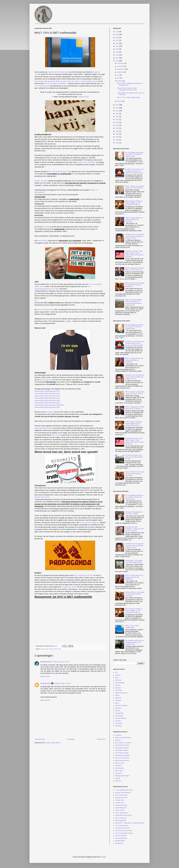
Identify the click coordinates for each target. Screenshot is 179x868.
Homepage (71, 739)
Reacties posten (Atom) (53, 743)
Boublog (118, 740)
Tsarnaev (118, 721)
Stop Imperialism (121, 820)
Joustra (42, 649)
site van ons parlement (45, 310)
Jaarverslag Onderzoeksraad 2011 (47, 396)
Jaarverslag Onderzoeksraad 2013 (47, 391)
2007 (117, 119)
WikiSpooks (119, 843)
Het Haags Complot (122, 750)
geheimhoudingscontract (43, 428)
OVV (60, 649)
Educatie (118, 688)
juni (119, 78)
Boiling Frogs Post (121, 798)
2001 (117, 131)
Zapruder (118, 781)
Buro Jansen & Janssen (123, 743)
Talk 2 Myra (119, 771)
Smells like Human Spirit (123, 815)
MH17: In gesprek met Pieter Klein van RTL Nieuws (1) (135, 269)
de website (50, 412)
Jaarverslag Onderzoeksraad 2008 (47, 403)
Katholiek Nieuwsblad (122, 755)
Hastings (118, 700)
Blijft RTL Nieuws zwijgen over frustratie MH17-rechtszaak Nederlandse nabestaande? (134, 302)
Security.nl (119, 766)
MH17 (47, 649)
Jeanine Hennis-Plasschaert (58, 72)
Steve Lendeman (121, 818)
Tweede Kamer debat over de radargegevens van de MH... (127, 89)
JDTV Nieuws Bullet (122, 753)
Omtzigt (55, 649)
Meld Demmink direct (122, 761)
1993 (117, 137)
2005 (117, 122)
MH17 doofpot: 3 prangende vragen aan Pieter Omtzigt (135, 187)
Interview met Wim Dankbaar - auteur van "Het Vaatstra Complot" (134, 529)
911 (116, 673)
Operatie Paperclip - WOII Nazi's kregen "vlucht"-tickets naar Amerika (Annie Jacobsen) (134, 254)
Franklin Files (120, 800)
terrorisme (118, 726)
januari (120, 101)
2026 (117, 32)
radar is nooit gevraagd (83, 81)
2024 (117, 38)
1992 (117, 140)
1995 (117, 134)
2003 (117, 125)
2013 (117, 111)
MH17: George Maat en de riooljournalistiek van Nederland (134, 220)
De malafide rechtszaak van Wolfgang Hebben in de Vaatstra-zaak (135, 642)
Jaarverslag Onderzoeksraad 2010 (47, 398)
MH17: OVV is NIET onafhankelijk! (128, 97)
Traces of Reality (121, 836)
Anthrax (118, 675)
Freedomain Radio (121, 805)
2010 (117, 117)
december (121, 63)
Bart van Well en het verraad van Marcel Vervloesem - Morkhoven (135, 285)
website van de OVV (42, 497)
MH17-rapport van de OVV (83, 575)
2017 (117, 58)
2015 (117, 105)
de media (46, 227)
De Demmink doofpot (122, 745)
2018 (117, 55)
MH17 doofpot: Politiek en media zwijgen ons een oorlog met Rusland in (134, 203)
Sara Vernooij (57, 435)
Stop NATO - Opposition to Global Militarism (130, 823)
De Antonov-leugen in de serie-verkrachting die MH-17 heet (134, 457)
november (121, 66)
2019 (117, 52)
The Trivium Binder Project (124, 833)
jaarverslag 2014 (46, 380)
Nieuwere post (40, 739)
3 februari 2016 (83, 97)
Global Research (121, 808)
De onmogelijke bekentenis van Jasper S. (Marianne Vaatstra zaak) (134, 154)
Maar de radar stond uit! (65, 81)
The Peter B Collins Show (124, 831)
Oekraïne (118, 708)
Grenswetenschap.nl (122, 748)
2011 (117, 114)
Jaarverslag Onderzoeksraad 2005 (47, 407)
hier (78, 162)
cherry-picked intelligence (90, 522)
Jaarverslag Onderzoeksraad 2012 (47, 393)
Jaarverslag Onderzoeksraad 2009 (47, 400)
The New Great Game (122, 828)
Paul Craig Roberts (121, 813)
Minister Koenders (41, 181)
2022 (117, 43)
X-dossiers (119, 723)
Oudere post (101, 739)
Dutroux (118, 685)
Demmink (118, 680)
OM (51, 649)
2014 (117, 108)
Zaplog (117, 778)
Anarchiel (118, 735)
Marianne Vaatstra (121, 706)
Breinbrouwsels (46, 662)
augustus (121, 72)
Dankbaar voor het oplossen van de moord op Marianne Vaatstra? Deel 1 (135, 236)
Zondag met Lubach (69, 587)
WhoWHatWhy (120, 841)
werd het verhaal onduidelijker (55, 83)
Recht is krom (120, 763)
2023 (117, 40)
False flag (118, 690)
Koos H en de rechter (122, 758)
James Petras (120, 810)
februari (120, 81)
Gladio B (118, 698)
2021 (117, 46)
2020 (117, 49)
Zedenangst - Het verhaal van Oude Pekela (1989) (134, 561)
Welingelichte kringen (122, 776)
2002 (117, 128)
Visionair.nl (119, 773)
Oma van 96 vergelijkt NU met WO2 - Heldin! (134, 513)
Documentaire (120, 683)
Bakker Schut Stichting (123, 738)
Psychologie (119, 716)
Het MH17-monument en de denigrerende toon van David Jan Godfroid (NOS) (135, 171)
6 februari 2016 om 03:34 (62, 683)
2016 (117, 61)
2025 (117, 35)
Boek (117, 678)
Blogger (104, 857)
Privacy (118, 711)
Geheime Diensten (121, 693)
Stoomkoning (119, 768)
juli (118, 75)
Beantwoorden (45, 676)
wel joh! (95, 81)
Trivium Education (121, 838)
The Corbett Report (122, 826)
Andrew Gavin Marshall (123, 793)
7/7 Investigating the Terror (124, 790)
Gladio (117, 695)
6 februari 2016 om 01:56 (61, 662)
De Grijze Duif (45, 683)
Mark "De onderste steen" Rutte (60, 171)
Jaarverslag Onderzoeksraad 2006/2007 (49, 405)
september (121, 69)
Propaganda (119, 713)
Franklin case (120, 803)
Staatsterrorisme (121, 718)
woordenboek (42, 241)
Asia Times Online (121, 795)
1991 (117, 143)
